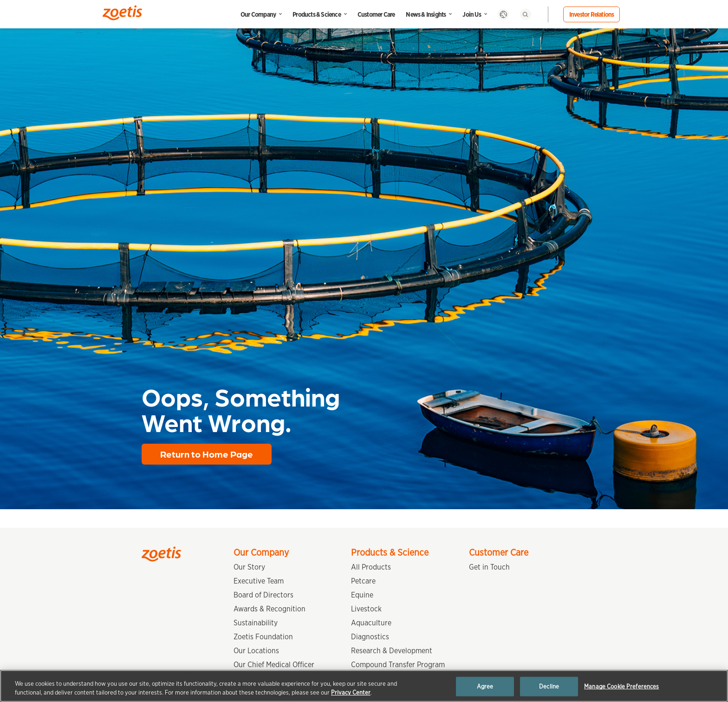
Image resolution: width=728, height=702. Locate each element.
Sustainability (256, 623)
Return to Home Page (207, 454)
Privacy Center (351, 692)
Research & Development (392, 651)
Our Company (258, 14)
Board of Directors (263, 595)
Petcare (363, 581)
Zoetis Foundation (263, 637)
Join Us (471, 14)
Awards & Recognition (270, 609)
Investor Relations (592, 14)
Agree (485, 686)
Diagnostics (370, 637)
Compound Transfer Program (398, 665)
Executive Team (259, 581)
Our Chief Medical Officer (274, 665)
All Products (371, 567)
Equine (362, 595)
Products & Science (317, 14)
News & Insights (426, 14)
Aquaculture (371, 623)
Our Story (249, 567)
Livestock (366, 609)
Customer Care (376, 14)
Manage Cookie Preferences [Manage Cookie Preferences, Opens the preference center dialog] (621, 686)
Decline (549, 686)
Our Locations (256, 651)
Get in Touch (489, 567)
